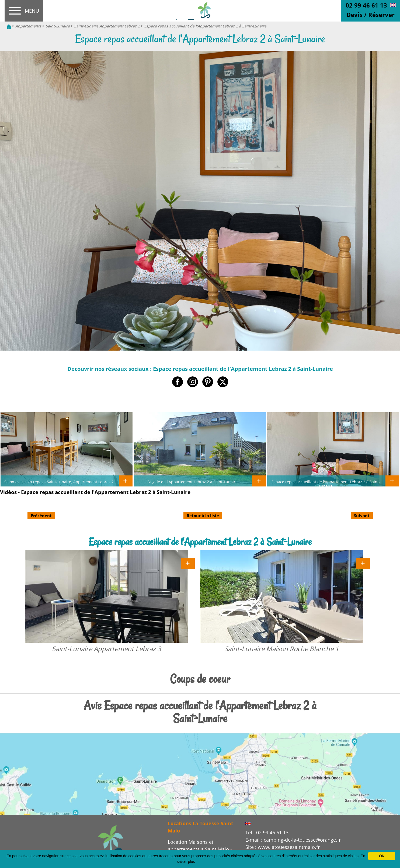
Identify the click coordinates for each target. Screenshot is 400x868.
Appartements (28, 26)
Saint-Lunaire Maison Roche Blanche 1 (282, 649)
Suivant (362, 516)
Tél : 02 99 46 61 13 (267, 832)
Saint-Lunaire (58, 26)
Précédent (41, 516)
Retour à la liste (203, 516)
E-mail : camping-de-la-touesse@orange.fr (293, 840)
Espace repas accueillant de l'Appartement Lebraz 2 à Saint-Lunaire (205, 26)
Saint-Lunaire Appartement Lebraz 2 (107, 26)
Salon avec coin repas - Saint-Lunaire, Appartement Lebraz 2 (59, 482)
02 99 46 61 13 (366, 5)
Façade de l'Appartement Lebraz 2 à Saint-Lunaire (192, 482)
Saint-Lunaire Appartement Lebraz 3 (107, 649)
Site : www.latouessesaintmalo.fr (283, 847)
